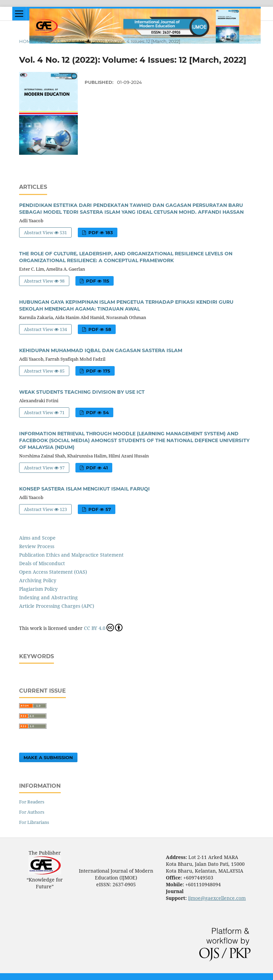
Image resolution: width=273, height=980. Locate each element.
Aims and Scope (37, 538)
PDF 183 (100, 232)
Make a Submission (48, 757)
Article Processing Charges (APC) (57, 606)
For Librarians (34, 822)
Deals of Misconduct (42, 563)
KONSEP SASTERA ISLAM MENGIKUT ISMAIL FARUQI (84, 489)
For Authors (32, 812)
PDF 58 (99, 329)
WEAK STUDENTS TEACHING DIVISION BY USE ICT (82, 392)
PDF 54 (97, 412)
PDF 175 (97, 371)
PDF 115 (97, 281)
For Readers (32, 802)
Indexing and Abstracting (48, 597)
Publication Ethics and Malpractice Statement (71, 555)
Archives (50, 41)
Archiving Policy (38, 580)
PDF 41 (96, 468)
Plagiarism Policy (38, 589)
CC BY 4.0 (103, 628)
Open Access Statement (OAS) (53, 572)
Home (26, 41)
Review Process (37, 546)
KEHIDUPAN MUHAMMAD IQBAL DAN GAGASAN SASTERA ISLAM (101, 350)
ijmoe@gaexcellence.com (217, 898)
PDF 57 (99, 509)
